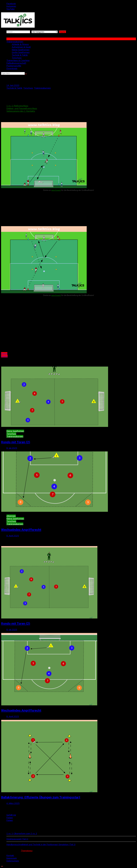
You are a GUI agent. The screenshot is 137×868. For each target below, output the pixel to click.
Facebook (11, 3)
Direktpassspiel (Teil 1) (17, 839)
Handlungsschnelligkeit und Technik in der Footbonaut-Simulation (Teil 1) (41, 844)
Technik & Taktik (20, 55)
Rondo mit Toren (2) (16, 442)
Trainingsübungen (15, 42)
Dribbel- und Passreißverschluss (22, 108)
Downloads (12, 68)
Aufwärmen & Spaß (21, 47)
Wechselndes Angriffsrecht (21, 530)
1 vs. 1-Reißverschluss (17, 106)
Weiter (4, 356)
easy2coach (56, 190)
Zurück (4, 353)
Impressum (12, 858)
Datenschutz (13, 861)
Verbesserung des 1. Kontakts (21, 111)
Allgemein (11, 516)
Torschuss (17, 58)
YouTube (11, 9)
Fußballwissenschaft (16, 63)
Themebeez (27, 851)
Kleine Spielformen (21, 50)
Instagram (11, 6)
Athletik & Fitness (20, 44)
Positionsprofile (14, 66)
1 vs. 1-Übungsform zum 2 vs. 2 (22, 833)
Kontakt (10, 855)
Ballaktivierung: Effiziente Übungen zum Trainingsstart (41, 797)
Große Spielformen (21, 52)
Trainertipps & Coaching (18, 60)
